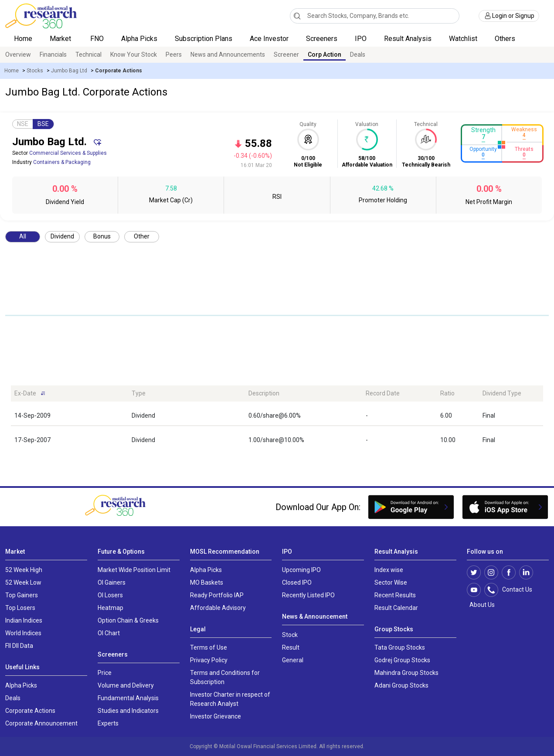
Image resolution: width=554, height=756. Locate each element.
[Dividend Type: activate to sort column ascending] (511, 393)
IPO (361, 39)
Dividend (62, 236)
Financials (53, 54)
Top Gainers (22, 595)
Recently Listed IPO (308, 595)
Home (23, 39)
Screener (286, 54)
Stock (290, 635)
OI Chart (109, 633)
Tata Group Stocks (400, 647)
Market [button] (61, 39)
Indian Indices (24, 620)
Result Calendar (396, 608)
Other (142, 236)
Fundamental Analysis (128, 698)
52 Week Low (23, 582)
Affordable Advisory (218, 608)
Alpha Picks (139, 39)
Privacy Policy (209, 660)
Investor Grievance (216, 716)
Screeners (322, 39)
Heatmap (110, 608)
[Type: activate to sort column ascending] (187, 393)
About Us (481, 605)
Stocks (35, 71)
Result (291, 647)
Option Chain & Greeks (128, 620)
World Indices (23, 633)
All (23, 236)
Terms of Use (209, 647)
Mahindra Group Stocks (406, 673)
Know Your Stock (134, 54)
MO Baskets (207, 582)
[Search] (297, 16)
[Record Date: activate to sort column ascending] (399, 393)
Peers (174, 54)
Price (105, 673)
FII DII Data (19, 646)
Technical (88, 54)
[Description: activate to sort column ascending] (304, 393)
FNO (97, 39)
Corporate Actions (30, 711)
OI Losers (110, 595)
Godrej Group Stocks (402, 660)
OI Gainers (112, 582)
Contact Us (513, 590)
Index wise (389, 570)
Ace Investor (269, 39)
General (293, 660)
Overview (18, 54)
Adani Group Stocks (401, 685)
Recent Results (395, 595)
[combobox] (374, 16)
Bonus (102, 236)
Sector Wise (391, 582)
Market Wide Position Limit (134, 570)
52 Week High (24, 570)
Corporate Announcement (41, 723)
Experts (108, 723)
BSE (43, 124)
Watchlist (463, 39)
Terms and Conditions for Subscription (225, 677)
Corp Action (325, 54)
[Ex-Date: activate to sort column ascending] (70, 393)
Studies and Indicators (128, 711)
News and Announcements (228, 54)
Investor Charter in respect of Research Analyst (230, 699)
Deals (358, 54)
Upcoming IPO (301, 570)
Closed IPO (297, 582)
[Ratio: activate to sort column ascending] (458, 393)
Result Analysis (408, 39)
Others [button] (506, 39)
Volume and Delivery (126, 685)
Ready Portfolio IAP (217, 595)
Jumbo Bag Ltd (69, 71)
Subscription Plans (204, 39)
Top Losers (20, 608)
